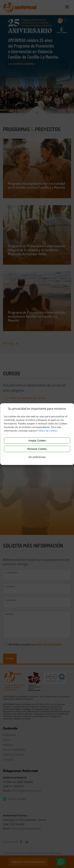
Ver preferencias (37, 457)
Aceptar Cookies (37, 440)
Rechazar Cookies (37, 449)
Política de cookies (47, 430)
